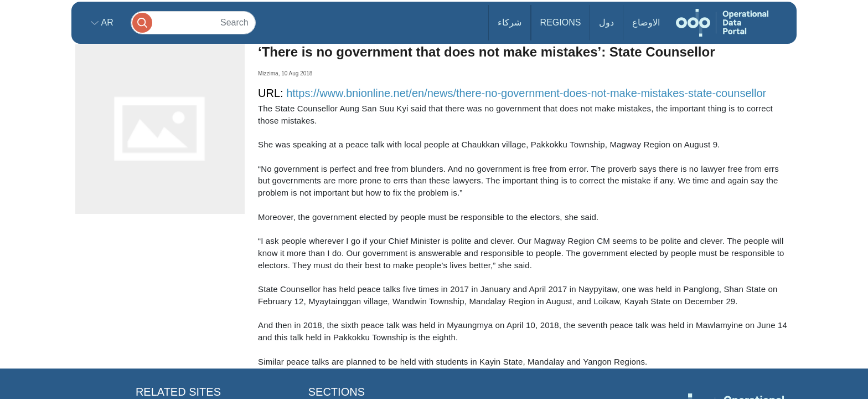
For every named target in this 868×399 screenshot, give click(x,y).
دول (606, 22)
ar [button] (106, 22)
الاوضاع (646, 22)
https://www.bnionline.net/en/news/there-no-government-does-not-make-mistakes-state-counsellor (526, 93)
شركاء (510, 22)
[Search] (193, 22)
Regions (561, 22)
